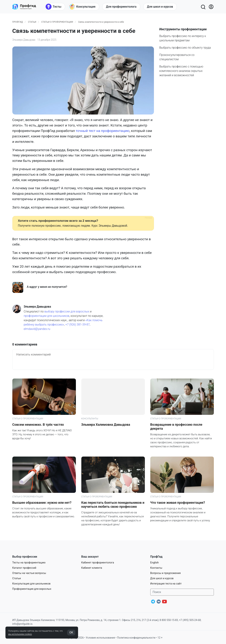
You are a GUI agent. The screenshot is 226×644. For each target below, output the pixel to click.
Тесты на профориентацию (29, 563)
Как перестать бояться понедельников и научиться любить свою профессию (113, 505)
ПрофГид (18, 22)
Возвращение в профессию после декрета (176, 427)
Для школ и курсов (162, 578)
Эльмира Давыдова (24, 40)
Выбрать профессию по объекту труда (185, 48)
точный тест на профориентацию (103, 131)
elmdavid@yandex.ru (37, 329)
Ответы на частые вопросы (29, 573)
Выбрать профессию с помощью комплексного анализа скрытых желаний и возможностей (181, 71)
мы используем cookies (20, 634)
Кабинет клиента (92, 568)
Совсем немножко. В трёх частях (38, 425)
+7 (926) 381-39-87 (78, 325)
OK (71, 632)
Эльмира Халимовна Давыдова (106, 425)
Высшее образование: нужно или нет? (42, 503)
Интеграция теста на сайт (166, 584)
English (155, 563)
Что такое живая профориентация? (178, 503)
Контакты (156, 568)
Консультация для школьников (31, 584)
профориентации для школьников (47, 316)
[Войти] (211, 7)
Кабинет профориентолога (98, 563)
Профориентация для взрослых (32, 589)
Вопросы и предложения (166, 573)
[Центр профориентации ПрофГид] (24, 7)
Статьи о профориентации (57, 22)
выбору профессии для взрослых (67, 311)
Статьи (32, 22)
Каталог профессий (24, 568)
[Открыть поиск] (203, 7)
